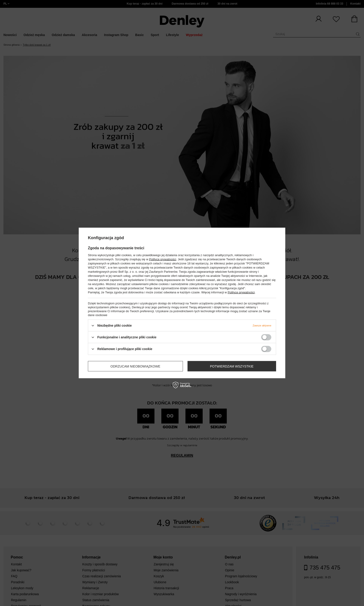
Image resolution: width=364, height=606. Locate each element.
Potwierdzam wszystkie (232, 366)
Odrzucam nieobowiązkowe (135, 366)
